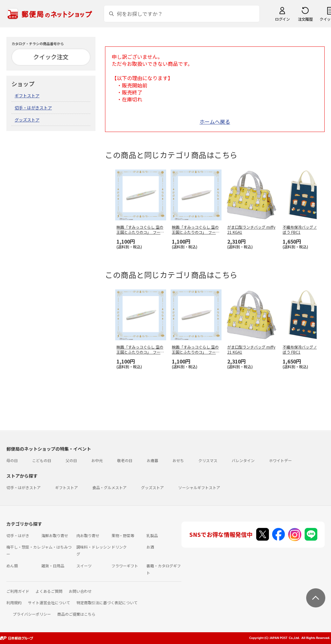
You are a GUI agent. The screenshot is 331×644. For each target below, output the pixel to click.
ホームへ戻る (215, 121)
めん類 (12, 566)
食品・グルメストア (109, 487)
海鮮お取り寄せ (55, 535)
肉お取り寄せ (88, 535)
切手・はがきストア (33, 108)
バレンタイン (243, 460)
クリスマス (208, 460)
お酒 (150, 547)
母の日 (12, 460)
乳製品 (152, 535)
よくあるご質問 (49, 591)
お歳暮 (152, 460)
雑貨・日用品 (53, 566)
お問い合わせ (80, 591)
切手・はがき (18, 535)
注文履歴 (305, 19)
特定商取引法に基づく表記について (107, 602)
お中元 (97, 460)
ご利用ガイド (18, 591)
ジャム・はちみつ (56, 547)
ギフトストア (27, 96)
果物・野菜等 (123, 535)
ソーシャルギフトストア (199, 487)
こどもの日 (42, 460)
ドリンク (119, 547)
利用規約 (14, 602)
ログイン (282, 19)
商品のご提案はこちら (76, 614)
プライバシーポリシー (32, 614)
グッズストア (27, 120)
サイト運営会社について (49, 602)
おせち (178, 460)
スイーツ (84, 566)
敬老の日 (125, 460)
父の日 (71, 460)
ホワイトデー (280, 460)
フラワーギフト (125, 566)
